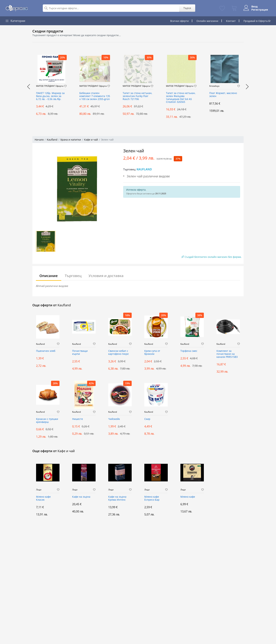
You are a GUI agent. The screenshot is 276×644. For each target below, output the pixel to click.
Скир (147, 419)
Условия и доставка (106, 276)
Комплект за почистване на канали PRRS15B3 (227, 354)
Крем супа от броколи (152, 353)
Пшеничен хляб (46, 351)
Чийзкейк (114, 419)
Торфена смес (189, 351)
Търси (187, 8)
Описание (49, 276)
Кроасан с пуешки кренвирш (47, 421)
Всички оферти (179, 21)
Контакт (231, 21)
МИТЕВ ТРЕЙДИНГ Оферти (50, 86)
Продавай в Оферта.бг (257, 21)
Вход (254, 7)
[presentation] (29, 87)
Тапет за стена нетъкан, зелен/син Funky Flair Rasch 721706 (137, 96)
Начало (39, 140)
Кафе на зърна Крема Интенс (117, 498)
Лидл (39, 490)
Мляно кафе (188, 497)
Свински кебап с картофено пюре (118, 353)
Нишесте (78, 419)
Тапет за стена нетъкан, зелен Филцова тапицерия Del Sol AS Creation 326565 (181, 98)
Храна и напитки (71, 140)
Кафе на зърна (81, 497)
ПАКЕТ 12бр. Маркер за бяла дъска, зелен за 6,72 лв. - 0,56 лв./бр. (50, 96)
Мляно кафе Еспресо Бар (152, 498)
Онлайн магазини (207, 21)
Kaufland (52, 140)
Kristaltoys (214, 86)
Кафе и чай (91, 140)
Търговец (73, 276)
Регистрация (260, 10)
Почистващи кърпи (80, 353)
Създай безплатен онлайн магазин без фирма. (212, 257)
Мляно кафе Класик (43, 498)
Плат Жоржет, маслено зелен (223, 95)
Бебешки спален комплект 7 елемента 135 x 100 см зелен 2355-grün (95, 96)
